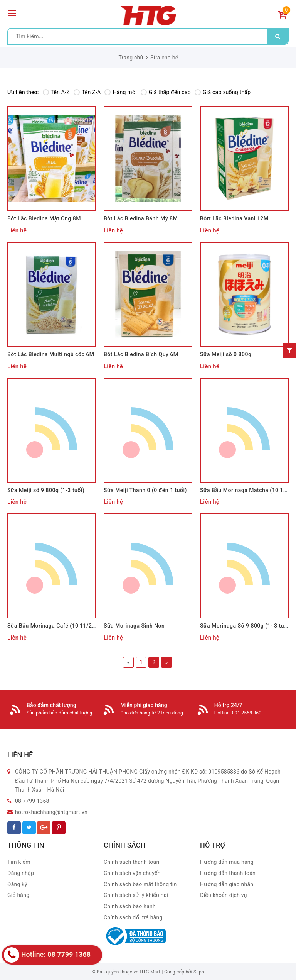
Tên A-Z (56, 92)
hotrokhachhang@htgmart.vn (51, 812)
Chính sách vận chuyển (132, 873)
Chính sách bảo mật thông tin (140, 884)
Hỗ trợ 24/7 (228, 705)
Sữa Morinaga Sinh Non (134, 626)
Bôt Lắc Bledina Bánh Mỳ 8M (141, 218)
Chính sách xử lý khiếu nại (136, 895)
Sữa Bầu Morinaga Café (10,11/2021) (55, 626)
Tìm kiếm (19, 862)
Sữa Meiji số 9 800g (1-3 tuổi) (46, 490)
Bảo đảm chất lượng (51, 705)
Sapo (199, 972)
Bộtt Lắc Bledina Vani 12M (234, 218)
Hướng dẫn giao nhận (227, 884)
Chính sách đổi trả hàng (133, 917)
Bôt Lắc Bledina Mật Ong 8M (44, 218)
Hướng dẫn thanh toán (228, 873)
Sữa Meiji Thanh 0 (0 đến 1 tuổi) (145, 490)
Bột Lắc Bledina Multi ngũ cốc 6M (51, 354)
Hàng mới (120, 92)
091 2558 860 (247, 713)
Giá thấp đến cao (166, 92)
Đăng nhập (21, 873)
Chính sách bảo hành (130, 906)
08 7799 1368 (32, 801)
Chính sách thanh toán (131, 862)
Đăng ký (17, 884)
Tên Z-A (87, 92)
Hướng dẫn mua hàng (227, 862)
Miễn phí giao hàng (144, 705)
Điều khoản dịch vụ (224, 895)
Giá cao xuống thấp (223, 92)
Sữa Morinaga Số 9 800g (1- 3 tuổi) (246, 626)
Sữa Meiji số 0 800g (226, 354)
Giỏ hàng (18, 895)
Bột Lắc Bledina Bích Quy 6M (141, 354)
